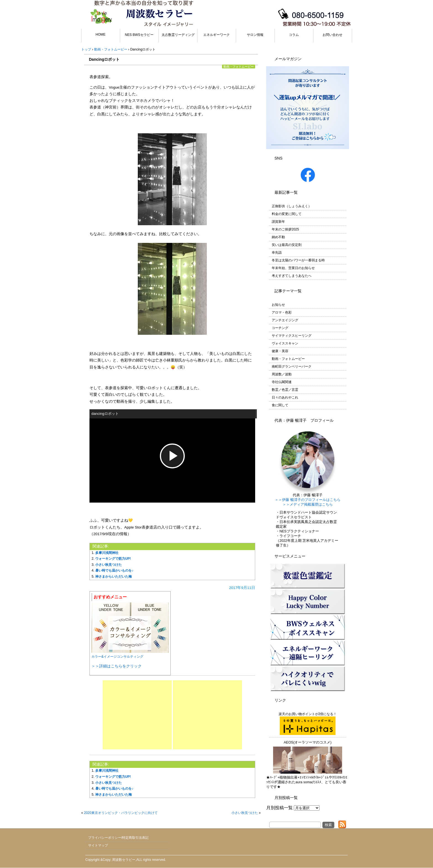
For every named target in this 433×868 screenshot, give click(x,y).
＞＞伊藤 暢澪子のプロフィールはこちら (307, 500)
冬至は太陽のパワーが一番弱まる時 (298, 260)
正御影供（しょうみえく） (292, 206)
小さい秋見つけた (109, 565)
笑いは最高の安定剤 (287, 245)
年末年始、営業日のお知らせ (293, 268)
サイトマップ (98, 845)
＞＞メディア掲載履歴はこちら (308, 505)
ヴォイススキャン (285, 343)
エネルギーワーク (216, 35)
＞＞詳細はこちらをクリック (117, 666)
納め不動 (278, 237)
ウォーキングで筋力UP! (113, 559)
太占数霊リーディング (178, 35)
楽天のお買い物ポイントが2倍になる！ (308, 724)
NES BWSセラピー (139, 35)
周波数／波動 (282, 374)
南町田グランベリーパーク (292, 367)
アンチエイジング (285, 320)
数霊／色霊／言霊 (285, 390)
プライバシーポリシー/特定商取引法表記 (118, 838)
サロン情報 (255, 35)
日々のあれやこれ (285, 397)
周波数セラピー (124, 860)
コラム (294, 35)
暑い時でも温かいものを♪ (114, 570)
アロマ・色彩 (282, 312)
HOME (101, 34)
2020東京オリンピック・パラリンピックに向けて (121, 813)
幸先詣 (277, 253)
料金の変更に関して (287, 214)
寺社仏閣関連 (282, 382)
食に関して (280, 405)
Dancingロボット (104, 59)
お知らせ (278, 305)
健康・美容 (280, 351)
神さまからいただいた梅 (113, 577)
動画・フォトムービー (239, 67)
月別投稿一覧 (279, 808)
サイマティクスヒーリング (292, 336)
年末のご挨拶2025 (285, 229)
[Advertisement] (137, 715)
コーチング (280, 328)
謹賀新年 (278, 222)
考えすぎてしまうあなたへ (292, 276)
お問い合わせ (332, 35)
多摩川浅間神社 (107, 553)
